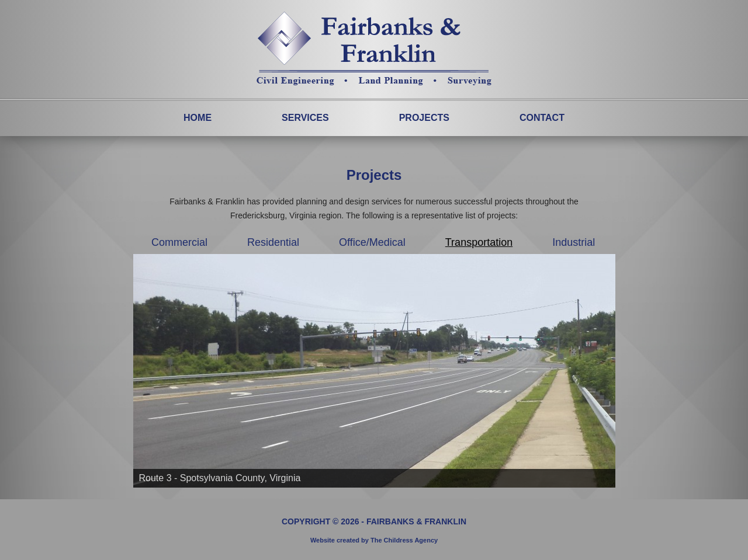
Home (198, 118)
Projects (424, 118)
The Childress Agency (404, 540)
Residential (273, 242)
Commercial (179, 242)
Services (305, 118)
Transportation (479, 242)
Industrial (574, 242)
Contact (542, 118)
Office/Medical (372, 242)
